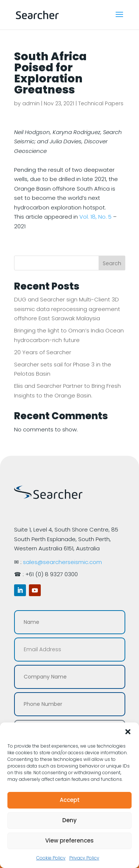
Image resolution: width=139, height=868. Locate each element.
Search (112, 263)
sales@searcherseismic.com (62, 562)
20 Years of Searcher (43, 352)
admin (31, 103)
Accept (70, 800)
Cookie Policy (51, 858)
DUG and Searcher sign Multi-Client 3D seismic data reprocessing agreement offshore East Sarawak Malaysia (67, 309)
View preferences (69, 840)
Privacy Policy (84, 858)
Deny (69, 820)
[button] (128, 732)
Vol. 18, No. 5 (95, 217)
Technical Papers (101, 103)
